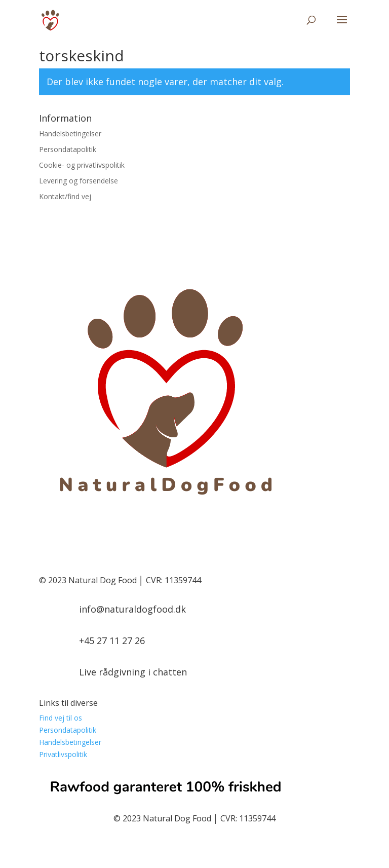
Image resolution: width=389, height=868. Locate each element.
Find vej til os (61, 718)
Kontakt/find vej (65, 196)
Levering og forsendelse (79, 181)
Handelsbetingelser (70, 134)
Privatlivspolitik (63, 754)
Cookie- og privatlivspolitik (82, 165)
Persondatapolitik (68, 149)
